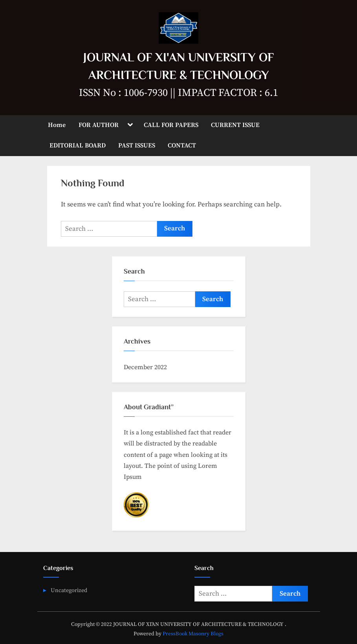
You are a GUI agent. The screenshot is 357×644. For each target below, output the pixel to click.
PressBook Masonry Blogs (193, 634)
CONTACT (182, 145)
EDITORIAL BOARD (78, 145)
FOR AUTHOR (99, 125)
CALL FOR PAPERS (171, 125)
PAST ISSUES (137, 145)
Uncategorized (69, 591)
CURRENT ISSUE (235, 125)
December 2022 (145, 367)
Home (57, 125)
